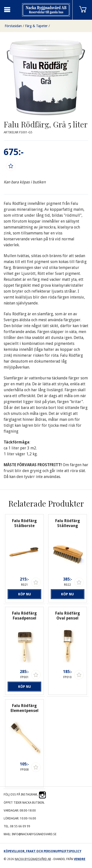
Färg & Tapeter (36, 26)
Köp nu (25, 594)
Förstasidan (13, 26)
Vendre (80, 859)
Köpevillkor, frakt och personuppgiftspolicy (42, 851)
